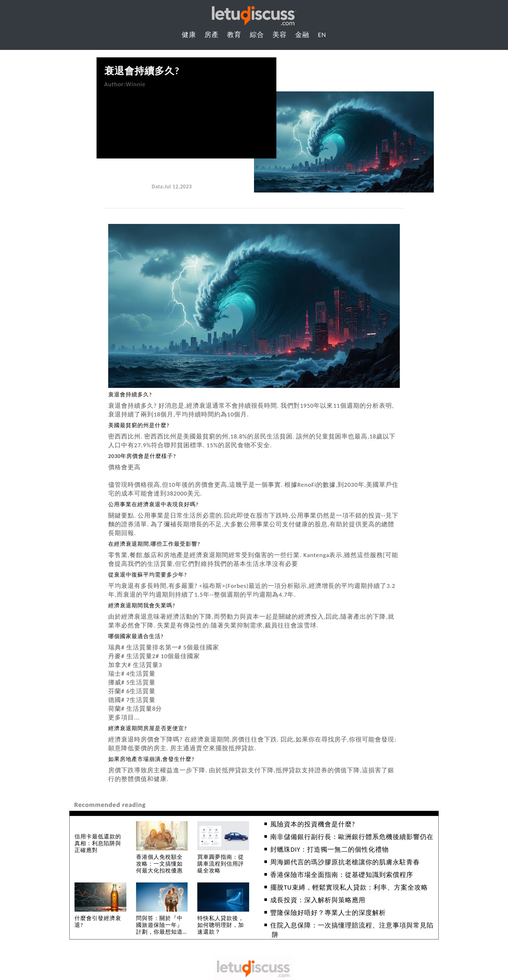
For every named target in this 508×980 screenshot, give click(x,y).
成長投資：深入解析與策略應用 (318, 900)
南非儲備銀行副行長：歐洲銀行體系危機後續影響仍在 (352, 837)
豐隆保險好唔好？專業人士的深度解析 (328, 913)
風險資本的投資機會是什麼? (313, 824)
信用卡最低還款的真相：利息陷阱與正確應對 (98, 843)
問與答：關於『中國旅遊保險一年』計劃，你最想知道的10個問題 (159, 928)
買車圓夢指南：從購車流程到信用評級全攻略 (221, 864)
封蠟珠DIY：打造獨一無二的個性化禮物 (329, 849)
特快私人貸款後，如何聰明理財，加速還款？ (221, 925)
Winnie (136, 84)
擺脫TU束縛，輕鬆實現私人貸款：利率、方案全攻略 (349, 887)
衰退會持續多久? (142, 71)
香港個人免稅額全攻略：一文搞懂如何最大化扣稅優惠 (159, 864)
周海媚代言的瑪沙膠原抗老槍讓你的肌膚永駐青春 (345, 862)
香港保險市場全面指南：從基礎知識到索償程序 (342, 875)
